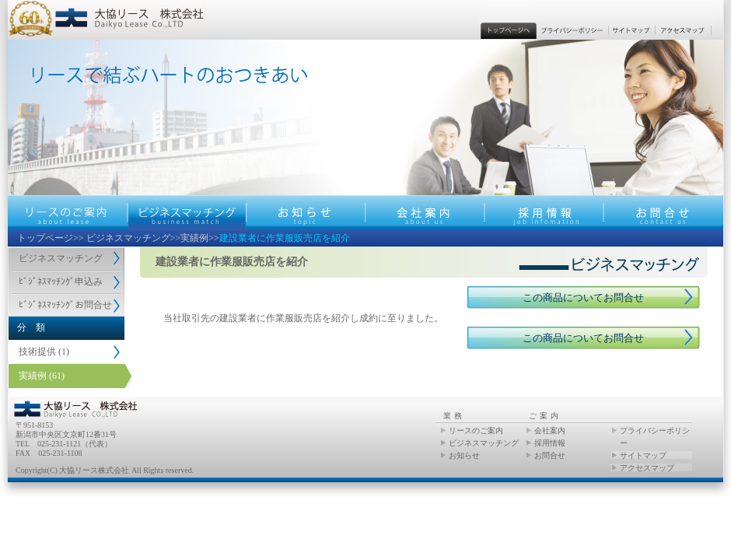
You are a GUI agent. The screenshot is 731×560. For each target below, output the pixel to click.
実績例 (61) (42, 376)
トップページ (45, 238)
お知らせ (464, 455)
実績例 (194, 238)
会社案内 (550, 430)
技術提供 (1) (44, 352)
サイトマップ (643, 455)
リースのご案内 (476, 430)
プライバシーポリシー (655, 437)
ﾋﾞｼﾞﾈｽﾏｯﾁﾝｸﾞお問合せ (65, 305)
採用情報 (550, 443)
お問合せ (550, 455)
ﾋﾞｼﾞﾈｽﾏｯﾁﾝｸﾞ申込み (61, 282)
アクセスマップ (647, 468)
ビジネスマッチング (128, 238)
